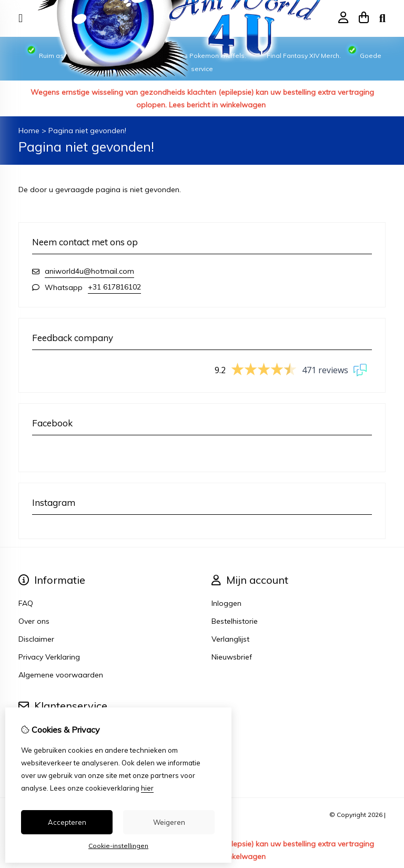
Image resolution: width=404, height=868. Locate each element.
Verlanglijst (230, 639)
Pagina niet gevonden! (87, 131)
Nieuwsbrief (232, 657)
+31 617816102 (114, 287)
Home (29, 131)
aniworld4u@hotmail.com (89, 271)
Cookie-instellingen (118, 846)
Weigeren (169, 822)
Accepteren (67, 822)
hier (147, 788)
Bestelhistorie (235, 621)
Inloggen (226, 603)
